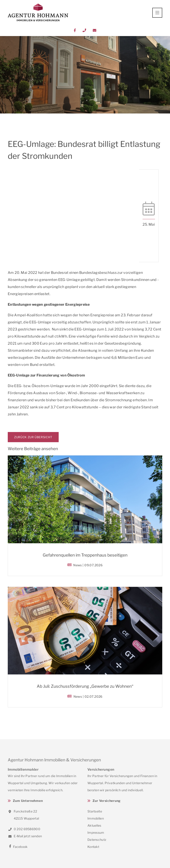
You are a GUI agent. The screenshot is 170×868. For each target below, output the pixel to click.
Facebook (18, 847)
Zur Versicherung (107, 801)
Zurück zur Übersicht (33, 437)
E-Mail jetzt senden (25, 836)
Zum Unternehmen (28, 801)
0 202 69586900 (24, 829)
